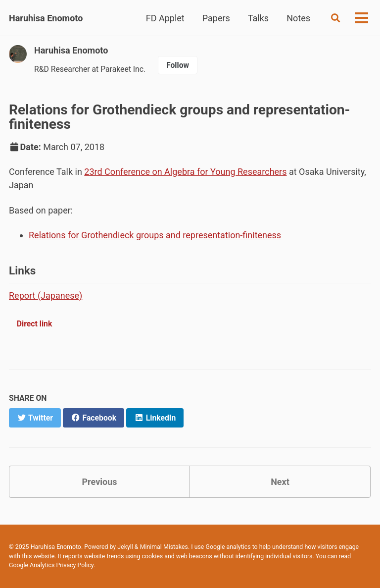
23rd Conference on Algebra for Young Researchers (185, 172)
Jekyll (125, 547)
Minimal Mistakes (164, 547)
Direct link (35, 324)
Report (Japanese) (46, 295)
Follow (178, 65)
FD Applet (165, 18)
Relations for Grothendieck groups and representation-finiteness (155, 235)
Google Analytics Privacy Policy (51, 565)
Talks (258, 18)
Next (280, 482)
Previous (100, 482)
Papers (216, 18)
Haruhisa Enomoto (46, 18)
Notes (298, 18)
